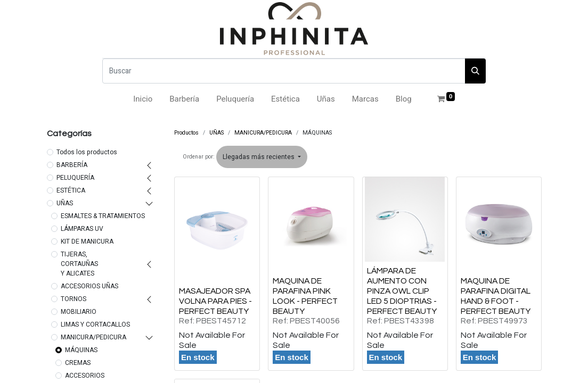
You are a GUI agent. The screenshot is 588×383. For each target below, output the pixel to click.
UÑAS (65, 203)
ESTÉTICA (71, 190)
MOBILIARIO (79, 312)
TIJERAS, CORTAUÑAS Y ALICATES (79, 264)
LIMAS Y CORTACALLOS (95, 324)
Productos (186, 133)
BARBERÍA (72, 165)
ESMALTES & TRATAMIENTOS (103, 216)
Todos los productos (87, 152)
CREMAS (78, 363)
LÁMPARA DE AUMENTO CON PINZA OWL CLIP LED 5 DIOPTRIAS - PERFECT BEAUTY (402, 291)
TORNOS (73, 299)
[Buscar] (284, 71)
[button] (262, 157)
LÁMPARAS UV (82, 229)
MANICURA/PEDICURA (93, 337)
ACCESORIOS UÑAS (89, 286)
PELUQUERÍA (75, 178)
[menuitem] (143, 99)
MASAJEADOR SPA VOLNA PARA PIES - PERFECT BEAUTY (215, 301)
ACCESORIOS (85, 376)
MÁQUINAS (81, 350)
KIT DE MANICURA (87, 242)
